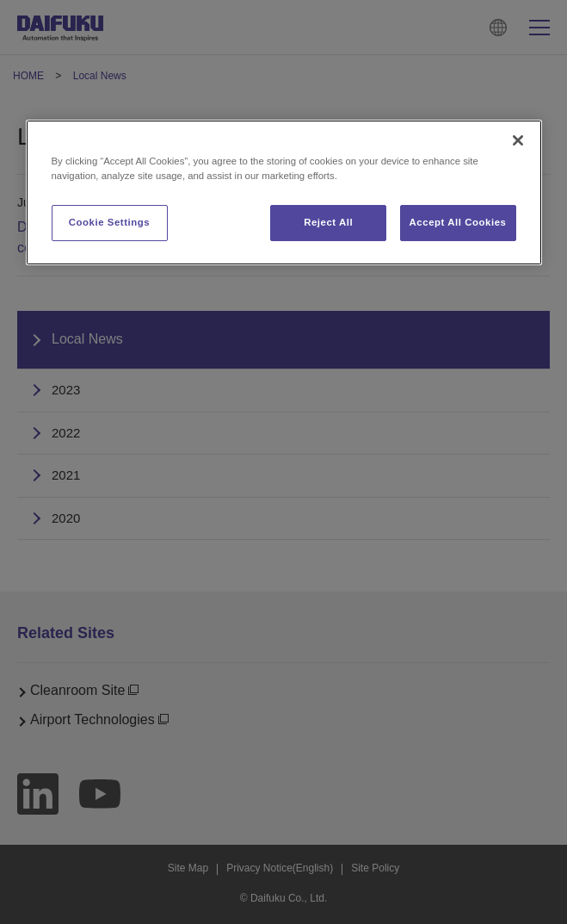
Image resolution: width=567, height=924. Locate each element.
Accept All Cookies (458, 222)
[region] (284, 192)
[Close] (518, 140)
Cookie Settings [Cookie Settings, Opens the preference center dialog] (110, 222)
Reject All (328, 222)
